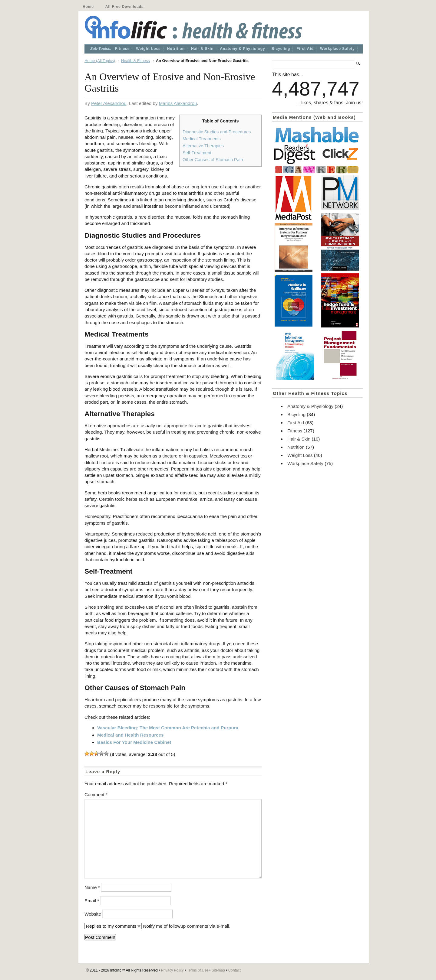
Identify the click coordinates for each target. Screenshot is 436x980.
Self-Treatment (197, 153)
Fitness (122, 49)
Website (93, 914)
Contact (235, 970)
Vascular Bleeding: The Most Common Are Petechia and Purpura (168, 728)
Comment (96, 794)
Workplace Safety (337, 49)
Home (88, 7)
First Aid (305, 49)
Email (92, 901)
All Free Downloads (124, 7)
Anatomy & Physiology (242, 49)
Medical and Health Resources (130, 735)
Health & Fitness (135, 61)
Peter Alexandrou (109, 103)
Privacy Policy (172, 970)
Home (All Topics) (100, 61)
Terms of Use (198, 970)
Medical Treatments (202, 139)
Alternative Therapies (203, 146)
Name (92, 887)
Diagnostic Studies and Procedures (217, 132)
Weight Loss (148, 49)
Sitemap (218, 970)
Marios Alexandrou (178, 103)
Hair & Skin (202, 49)
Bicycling (281, 49)
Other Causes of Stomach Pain (213, 160)
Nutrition (176, 49)
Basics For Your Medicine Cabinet (134, 742)
